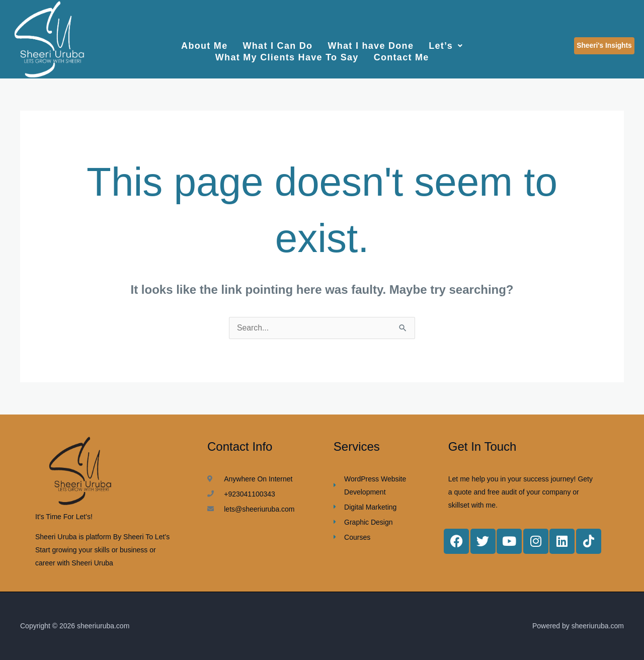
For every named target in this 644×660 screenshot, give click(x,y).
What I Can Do (277, 45)
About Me (204, 45)
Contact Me (401, 54)
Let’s (446, 45)
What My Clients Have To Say (287, 54)
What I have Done (371, 45)
